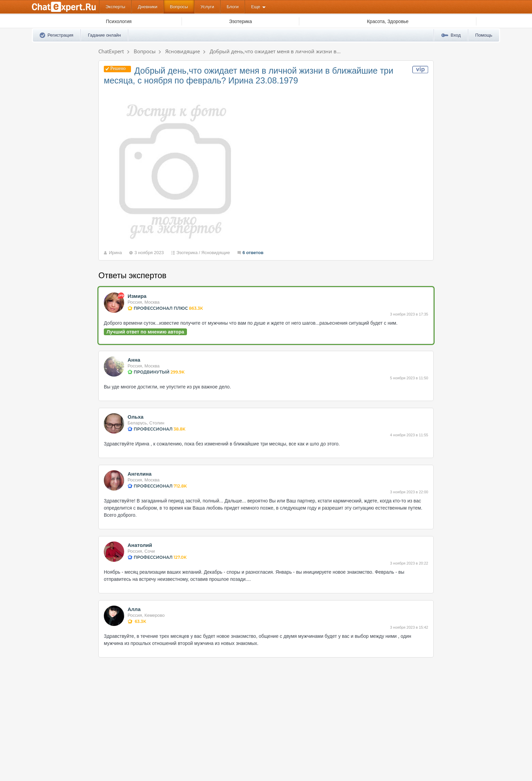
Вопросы (179, 7)
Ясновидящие (215, 253)
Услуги (207, 7)
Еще (255, 7)
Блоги (233, 7)
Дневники (148, 7)
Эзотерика (187, 253)
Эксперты (115, 7)
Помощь (484, 35)
